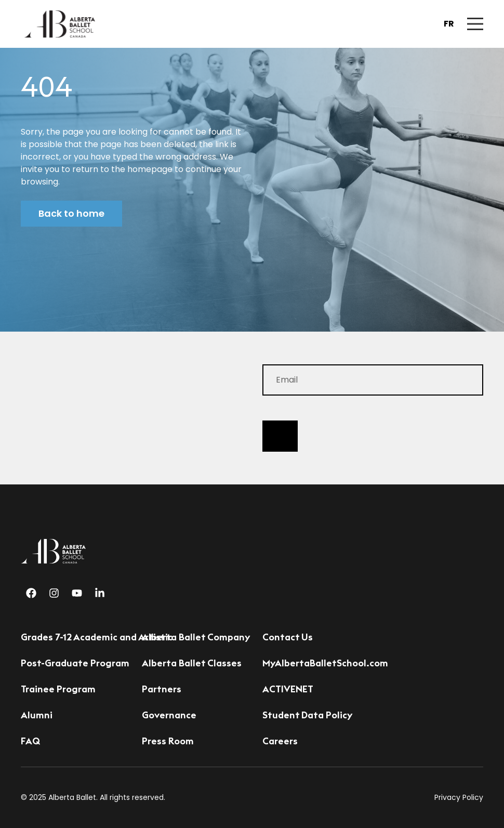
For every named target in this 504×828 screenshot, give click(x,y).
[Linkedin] (100, 593)
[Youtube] (77, 593)
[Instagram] (54, 593)
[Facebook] (31, 593)
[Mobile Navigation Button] (475, 24)
